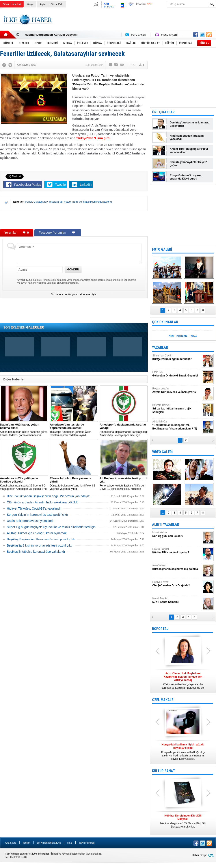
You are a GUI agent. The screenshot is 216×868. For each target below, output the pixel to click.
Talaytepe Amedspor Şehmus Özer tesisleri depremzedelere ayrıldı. (74, 430)
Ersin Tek (177, 374)
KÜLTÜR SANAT (164, 771)
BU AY (194, 336)
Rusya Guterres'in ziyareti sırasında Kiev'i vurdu (186, 177)
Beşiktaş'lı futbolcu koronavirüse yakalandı (36, 552)
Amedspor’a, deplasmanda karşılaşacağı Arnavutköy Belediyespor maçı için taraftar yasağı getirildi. (124, 430)
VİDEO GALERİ (162, 452)
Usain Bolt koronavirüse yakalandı (30, 521)
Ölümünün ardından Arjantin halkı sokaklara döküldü (43, 502)
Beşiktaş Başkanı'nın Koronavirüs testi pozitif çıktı (41, 539)
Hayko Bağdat (177, 551)
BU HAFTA (182, 336)
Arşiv (42, 4)
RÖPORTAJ (160, 629)
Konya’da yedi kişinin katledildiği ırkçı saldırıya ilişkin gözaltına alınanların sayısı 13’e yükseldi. (183, 752)
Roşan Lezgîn (177, 390)
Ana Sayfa (11, 843)
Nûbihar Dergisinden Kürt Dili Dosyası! (51, 35)
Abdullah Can (177, 425)
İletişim (26, 843)
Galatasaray (41, 202)
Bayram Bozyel (177, 409)
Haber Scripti (200, 855)
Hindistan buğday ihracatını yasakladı (187, 137)
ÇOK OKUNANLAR (165, 322)
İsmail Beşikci (177, 600)
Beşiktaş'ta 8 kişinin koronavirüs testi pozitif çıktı (40, 545)
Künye (30, 4)
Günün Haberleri (12, 4)
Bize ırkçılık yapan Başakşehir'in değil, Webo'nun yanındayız (48, 496)
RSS (70, 843)
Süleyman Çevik (177, 357)
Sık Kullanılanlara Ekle (49, 843)
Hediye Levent (177, 584)
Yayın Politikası (87, 843)
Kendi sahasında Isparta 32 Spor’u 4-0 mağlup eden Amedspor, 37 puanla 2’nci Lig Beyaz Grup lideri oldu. (24, 484)
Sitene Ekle (57, 4)
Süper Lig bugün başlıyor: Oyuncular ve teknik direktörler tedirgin (51, 527)
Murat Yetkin (177, 534)
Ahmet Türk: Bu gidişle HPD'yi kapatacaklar (189, 151)
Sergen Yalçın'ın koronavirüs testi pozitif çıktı (37, 515)
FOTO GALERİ (162, 249)
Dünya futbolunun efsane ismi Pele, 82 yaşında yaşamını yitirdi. (74, 484)
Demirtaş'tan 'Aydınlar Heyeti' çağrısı (188, 164)
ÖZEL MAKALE (163, 700)
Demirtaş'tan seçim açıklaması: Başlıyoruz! (189, 124)
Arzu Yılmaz (177, 567)
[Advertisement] (74, 220)
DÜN (171, 336)
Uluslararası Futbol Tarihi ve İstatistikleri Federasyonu (81, 202)
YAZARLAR (160, 348)
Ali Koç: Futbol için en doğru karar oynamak (37, 533)
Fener (29, 202)
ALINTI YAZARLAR (166, 524)
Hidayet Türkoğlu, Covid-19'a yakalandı (34, 508)
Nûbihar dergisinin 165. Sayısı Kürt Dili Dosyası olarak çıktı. (183, 821)
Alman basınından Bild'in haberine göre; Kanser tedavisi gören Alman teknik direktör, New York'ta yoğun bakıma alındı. (24, 430)
